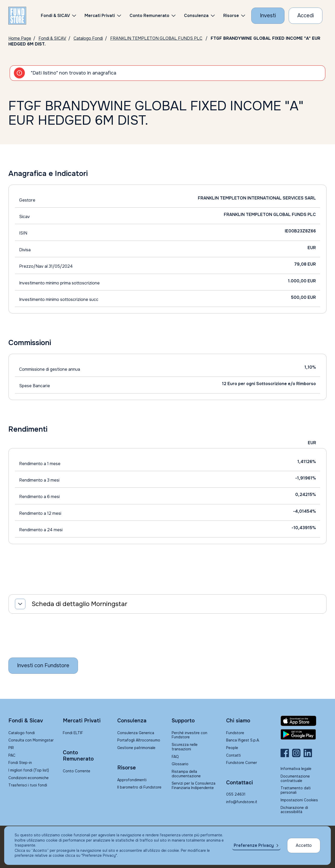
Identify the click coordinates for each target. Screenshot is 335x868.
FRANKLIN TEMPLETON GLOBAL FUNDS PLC (156, 38)
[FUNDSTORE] (17, 16)
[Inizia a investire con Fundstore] (43, 666)
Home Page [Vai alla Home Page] (20, 38)
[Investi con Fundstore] (268, 16)
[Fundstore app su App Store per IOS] (304, 721)
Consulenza (196, 16)
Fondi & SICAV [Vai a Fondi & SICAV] (52, 38)
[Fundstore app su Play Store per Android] (304, 734)
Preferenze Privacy (254, 845)
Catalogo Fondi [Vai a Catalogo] (88, 38)
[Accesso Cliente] (306, 16)
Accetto (304, 845)
